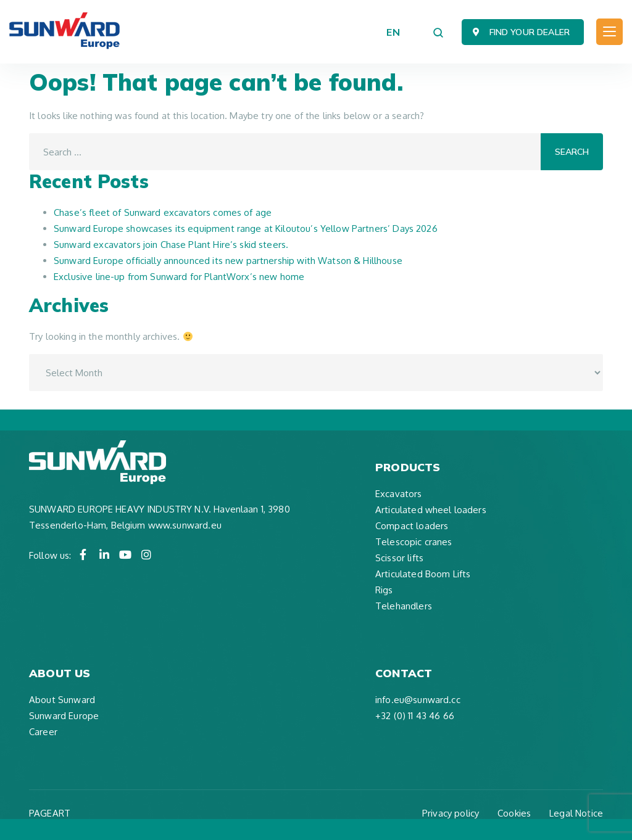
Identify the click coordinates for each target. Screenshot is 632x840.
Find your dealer (530, 32)
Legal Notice (576, 813)
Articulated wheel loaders (431, 510)
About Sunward (62, 700)
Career (43, 732)
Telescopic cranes (414, 542)
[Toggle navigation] (609, 32)
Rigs (384, 590)
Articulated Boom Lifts (423, 574)
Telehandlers (404, 606)
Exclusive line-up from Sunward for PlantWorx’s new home (179, 277)
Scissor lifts (399, 558)
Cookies (514, 813)
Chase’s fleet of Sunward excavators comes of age (163, 212)
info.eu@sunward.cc (418, 700)
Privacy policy (451, 813)
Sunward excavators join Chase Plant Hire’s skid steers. (171, 245)
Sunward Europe (64, 716)
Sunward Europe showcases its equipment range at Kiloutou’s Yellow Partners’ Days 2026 (246, 229)
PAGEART (50, 813)
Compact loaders (412, 526)
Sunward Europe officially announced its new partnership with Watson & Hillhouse (228, 261)
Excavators (399, 494)
